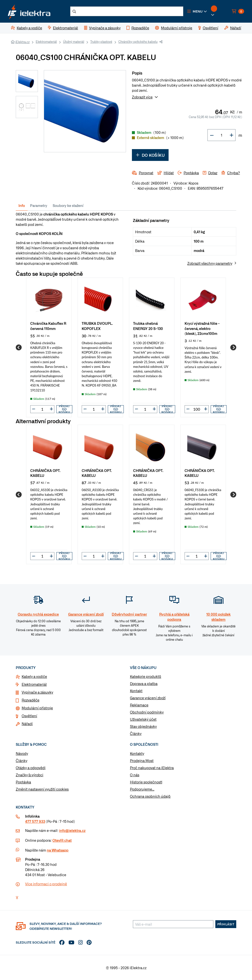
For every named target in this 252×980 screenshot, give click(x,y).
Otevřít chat (62, 840)
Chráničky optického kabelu (138, 42)
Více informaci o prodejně (46, 884)
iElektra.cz (22, 42)
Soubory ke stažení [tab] (68, 205)
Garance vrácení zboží (148, 698)
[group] (49, 347)
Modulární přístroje (37, 708)
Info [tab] (22, 205)
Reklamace (139, 705)
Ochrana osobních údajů (150, 796)
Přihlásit (226, 924)
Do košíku (150, 155)
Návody (22, 753)
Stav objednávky (143, 726)
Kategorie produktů (146, 676)
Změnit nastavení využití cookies (42, 789)
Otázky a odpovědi (31, 768)
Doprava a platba (144, 684)
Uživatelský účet (143, 719)
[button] (197, 11)
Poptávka (23, 782)
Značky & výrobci (30, 775)
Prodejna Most (142, 761)
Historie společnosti (146, 782)
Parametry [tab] (39, 205)
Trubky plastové (101, 42)
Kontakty (137, 753)
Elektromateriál (46, 42)
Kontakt (136, 691)
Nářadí (27, 724)
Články (136, 733)
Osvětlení (29, 716)
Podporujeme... (142, 789)
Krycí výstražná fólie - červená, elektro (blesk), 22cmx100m (202, 328)
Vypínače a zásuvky (37, 692)
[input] (42, 409)
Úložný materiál (74, 42)
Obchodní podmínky (147, 712)
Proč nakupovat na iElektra (152, 768)
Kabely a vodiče (34, 676)
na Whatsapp (58, 850)
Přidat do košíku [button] (64, 409)
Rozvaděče (31, 700)
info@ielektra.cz (72, 830)
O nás (135, 775)
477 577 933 (35, 821)
